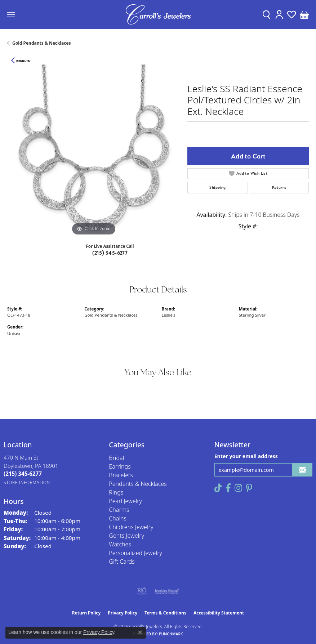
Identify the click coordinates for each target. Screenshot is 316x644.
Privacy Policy (123, 613)
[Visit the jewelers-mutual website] (167, 591)
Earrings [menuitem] (120, 466)
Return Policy (86, 613)
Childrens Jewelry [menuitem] (131, 527)
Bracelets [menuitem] (121, 475)
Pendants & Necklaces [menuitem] (138, 484)
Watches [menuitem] (120, 544)
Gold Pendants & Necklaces (42, 43)
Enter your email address (246, 456)
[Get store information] (27, 482)
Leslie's (169, 315)
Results (23, 61)
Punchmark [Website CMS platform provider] (171, 634)
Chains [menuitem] (118, 518)
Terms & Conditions (165, 613)
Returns (279, 187)
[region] (94, 151)
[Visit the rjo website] (142, 591)
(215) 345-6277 (110, 253)
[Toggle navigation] (11, 15)
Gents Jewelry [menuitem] (126, 536)
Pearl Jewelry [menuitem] (125, 501)
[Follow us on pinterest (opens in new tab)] (249, 488)
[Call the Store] (23, 474)
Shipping (217, 187)
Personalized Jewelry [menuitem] (135, 553)
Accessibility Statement (219, 613)
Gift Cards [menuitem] (122, 562)
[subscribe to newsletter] (302, 470)
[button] (266, 14)
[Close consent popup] (140, 632)
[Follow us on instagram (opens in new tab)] (238, 488)
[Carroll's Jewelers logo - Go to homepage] (158, 14)
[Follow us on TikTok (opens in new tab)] (218, 488)
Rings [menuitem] (116, 492)
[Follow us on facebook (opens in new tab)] (228, 488)
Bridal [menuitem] (116, 458)
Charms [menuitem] (119, 510)
